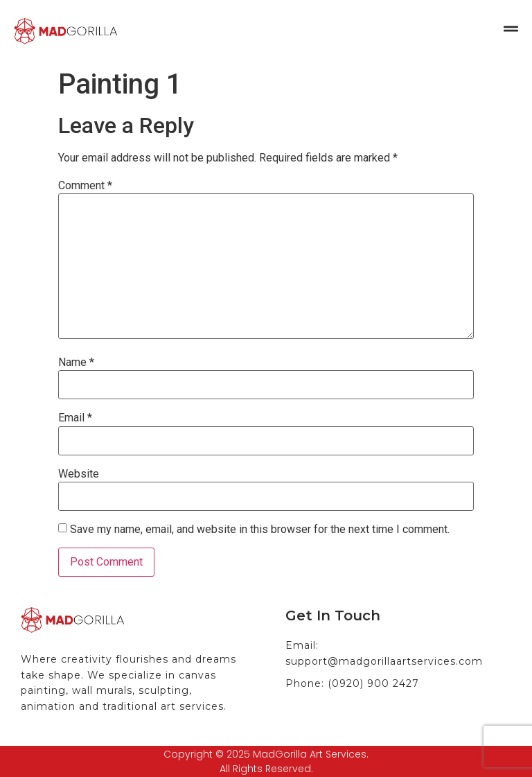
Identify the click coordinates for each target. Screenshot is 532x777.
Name (76, 363)
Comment (85, 186)
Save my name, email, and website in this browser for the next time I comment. (260, 530)
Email (75, 418)
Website (79, 474)
